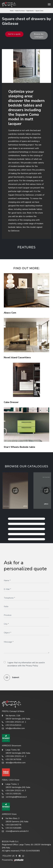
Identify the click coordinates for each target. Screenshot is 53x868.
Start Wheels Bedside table (19, 447)
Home (12, 11)
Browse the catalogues (39, 35)
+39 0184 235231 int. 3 (14, 791)
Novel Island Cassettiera (17, 357)
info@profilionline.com (13, 728)
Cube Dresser (11, 402)
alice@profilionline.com (14, 763)
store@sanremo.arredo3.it (15, 831)
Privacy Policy (32, 666)
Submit (12, 678)
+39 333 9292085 (12, 828)
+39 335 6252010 (12, 725)
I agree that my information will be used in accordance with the (26, 664)
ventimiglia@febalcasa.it (14, 797)
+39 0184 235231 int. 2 (14, 756)
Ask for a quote (14, 34)
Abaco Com (10, 313)
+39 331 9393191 (12, 794)
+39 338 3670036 (12, 759)
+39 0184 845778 (12, 825)
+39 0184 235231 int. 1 (14, 722)
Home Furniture (20, 11)
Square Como (39, 11)
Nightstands (30, 11)
